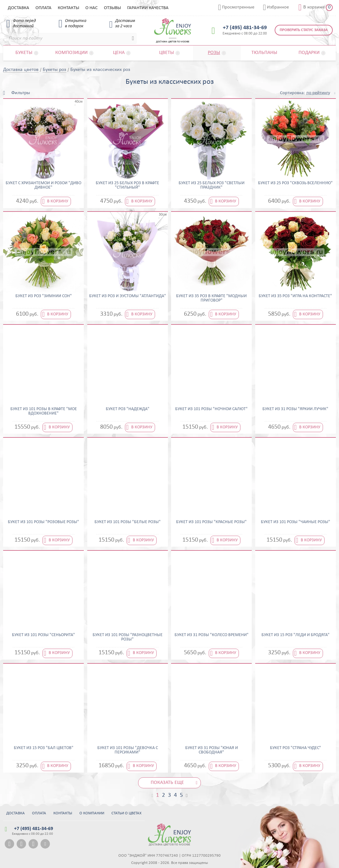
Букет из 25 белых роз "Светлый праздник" (212, 185)
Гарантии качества (148, 8)
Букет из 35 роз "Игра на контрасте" (295, 296)
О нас (91, 8)
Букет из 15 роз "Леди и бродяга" (296, 635)
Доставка (19, 8)
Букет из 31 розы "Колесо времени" (212, 635)
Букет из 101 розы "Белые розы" (128, 522)
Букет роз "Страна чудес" (296, 748)
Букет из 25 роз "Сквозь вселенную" (295, 183)
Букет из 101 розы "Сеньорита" (43, 635)
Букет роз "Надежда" (128, 409)
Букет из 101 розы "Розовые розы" (43, 522)
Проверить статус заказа (304, 30)
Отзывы (112, 8)
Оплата (43, 8)
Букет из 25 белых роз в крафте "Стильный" (127, 185)
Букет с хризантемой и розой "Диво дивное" (43, 185)
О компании (92, 813)
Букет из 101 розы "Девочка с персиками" (128, 750)
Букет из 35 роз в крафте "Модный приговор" (211, 298)
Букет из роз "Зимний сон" (44, 296)
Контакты (68, 8)
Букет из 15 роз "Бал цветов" (44, 748)
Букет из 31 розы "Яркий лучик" (295, 409)
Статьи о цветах (126, 813)
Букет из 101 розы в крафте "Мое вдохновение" (44, 411)
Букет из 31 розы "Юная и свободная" (212, 750)
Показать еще (167, 783)
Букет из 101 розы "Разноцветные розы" (128, 637)
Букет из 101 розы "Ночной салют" (211, 409)
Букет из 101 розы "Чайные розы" (296, 522)
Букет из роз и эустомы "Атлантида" (128, 296)
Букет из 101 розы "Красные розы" (211, 522)
